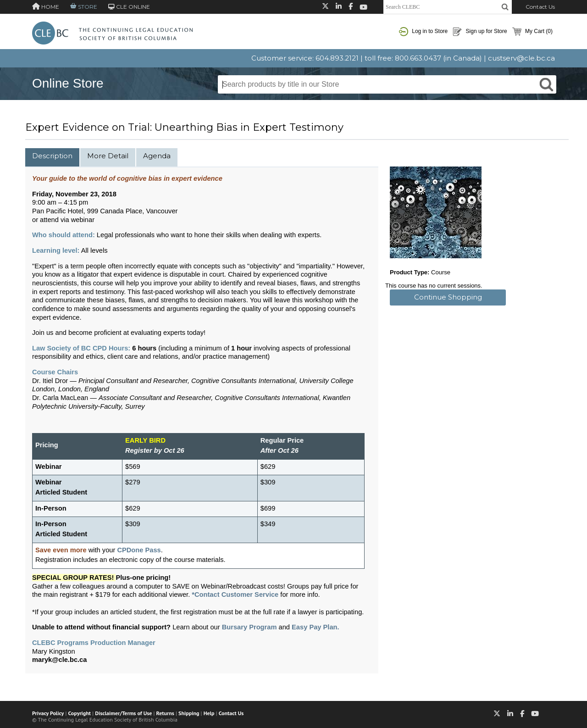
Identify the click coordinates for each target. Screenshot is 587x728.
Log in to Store (423, 32)
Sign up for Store (480, 32)
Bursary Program (249, 627)
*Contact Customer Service (235, 595)
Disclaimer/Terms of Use (123, 713)
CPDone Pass (139, 550)
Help (209, 713)
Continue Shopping (448, 297)
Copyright (80, 713)
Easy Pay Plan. (315, 627)
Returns (165, 713)
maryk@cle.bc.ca (59, 660)
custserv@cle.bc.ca (521, 58)
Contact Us (540, 7)
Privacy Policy (48, 713)
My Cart (532, 32)
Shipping (189, 713)
